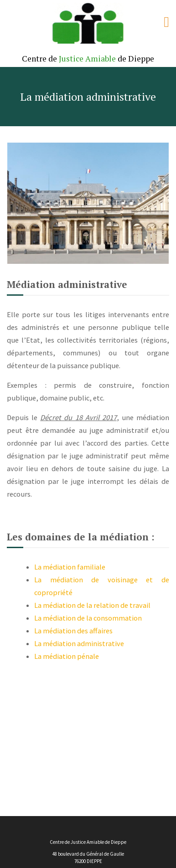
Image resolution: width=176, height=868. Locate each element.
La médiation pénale (67, 656)
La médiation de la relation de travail (92, 605)
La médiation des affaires (73, 631)
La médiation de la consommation (88, 618)
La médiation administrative (79, 643)
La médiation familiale (70, 567)
